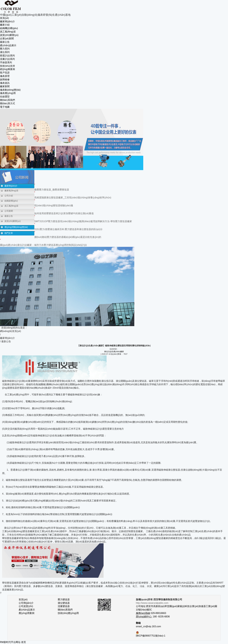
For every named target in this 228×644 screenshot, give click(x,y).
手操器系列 (6, 62)
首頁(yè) (4, 18)
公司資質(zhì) (26, 606)
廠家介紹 (5, 25)
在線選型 (5, 97)
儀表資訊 (5, 83)
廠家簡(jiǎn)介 (7, 21)
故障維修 (5, 80)
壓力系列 (5, 49)
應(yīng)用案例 (26, 613)
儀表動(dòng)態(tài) (10, 90)
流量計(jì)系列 (7, 59)
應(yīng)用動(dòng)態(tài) (16, 227)
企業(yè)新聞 (7, 39)
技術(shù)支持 (7, 66)
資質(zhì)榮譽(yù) (9, 35)
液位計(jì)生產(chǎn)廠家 (114, 352)
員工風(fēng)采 (8, 32)
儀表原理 (5, 76)
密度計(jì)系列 (7, 56)
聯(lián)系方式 (7, 103)
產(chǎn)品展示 (8, 45)
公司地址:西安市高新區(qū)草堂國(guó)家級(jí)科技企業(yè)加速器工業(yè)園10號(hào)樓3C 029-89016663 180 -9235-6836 (177, 610)
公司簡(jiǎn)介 (26, 603)
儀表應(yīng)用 (8, 93)
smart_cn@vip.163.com (148, 626)
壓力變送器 (64, 599)
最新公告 (5, 42)
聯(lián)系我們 (7, 100)
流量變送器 (64, 606)
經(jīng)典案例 (7, 69)
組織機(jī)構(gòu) (9, 28)
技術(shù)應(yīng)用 (68, 613)
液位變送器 (64, 603)
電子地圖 (5, 107)
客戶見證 (5, 73)
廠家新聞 (5, 86)
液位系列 (5, 52)
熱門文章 (9, 233)
